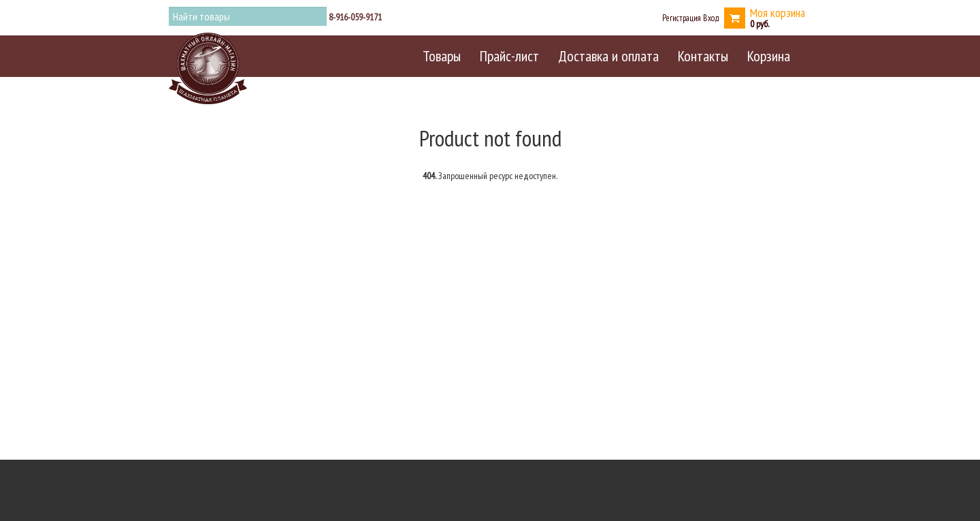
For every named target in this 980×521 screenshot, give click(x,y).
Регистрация (682, 18)
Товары (442, 56)
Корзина (769, 56)
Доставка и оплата (608, 56)
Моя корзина (778, 13)
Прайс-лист (509, 56)
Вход (711, 18)
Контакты (703, 56)
